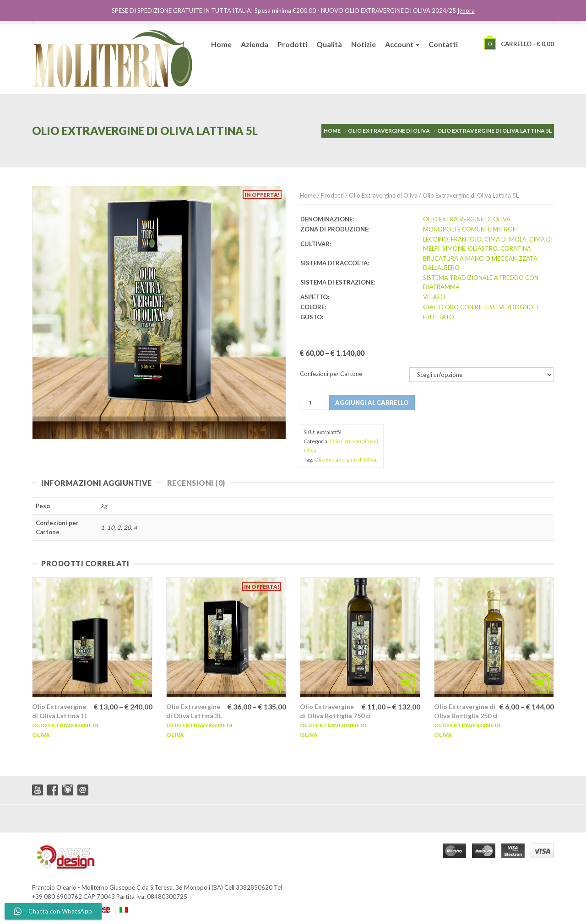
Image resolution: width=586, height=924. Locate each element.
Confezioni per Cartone (331, 374)
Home (221, 44)
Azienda (255, 44)
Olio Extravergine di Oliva (389, 131)
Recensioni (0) (196, 483)
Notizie (364, 44)
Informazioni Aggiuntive (97, 483)
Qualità (329, 44)
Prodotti (292, 44)
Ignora (466, 11)
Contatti (443, 44)
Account (402, 44)
